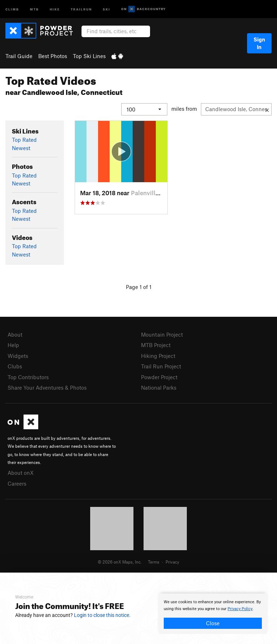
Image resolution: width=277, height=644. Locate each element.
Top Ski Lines (89, 56)
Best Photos (53, 56)
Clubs (15, 366)
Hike (55, 9)
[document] (213, 614)
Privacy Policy (240, 609)
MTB (34, 9)
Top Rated (24, 140)
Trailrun (81, 9)
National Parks (159, 387)
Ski (107, 9)
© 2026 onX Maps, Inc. (120, 561)
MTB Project (156, 345)
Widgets (18, 355)
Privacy (172, 561)
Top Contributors (28, 377)
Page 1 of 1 (139, 287)
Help (13, 345)
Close (213, 623)
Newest (21, 148)
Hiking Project (158, 355)
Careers (17, 483)
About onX (21, 473)
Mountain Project (162, 334)
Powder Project (159, 377)
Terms (154, 561)
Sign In (259, 43)
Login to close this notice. (102, 615)
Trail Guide (19, 56)
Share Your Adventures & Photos (47, 387)
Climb (12, 9)
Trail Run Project (161, 366)
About (15, 334)
